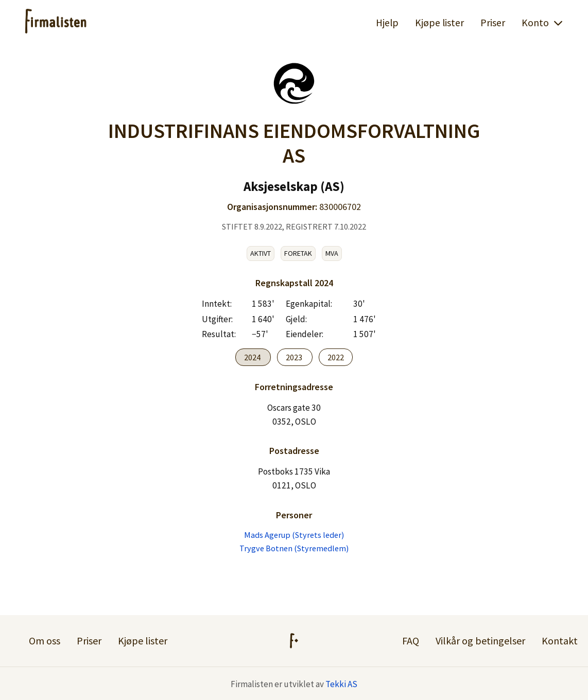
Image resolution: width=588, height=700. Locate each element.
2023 (295, 357)
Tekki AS (341, 684)
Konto (542, 23)
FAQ (411, 641)
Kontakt (560, 641)
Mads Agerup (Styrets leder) (294, 535)
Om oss (45, 641)
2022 (336, 357)
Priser (493, 23)
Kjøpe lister (439, 23)
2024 (253, 357)
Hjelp (387, 23)
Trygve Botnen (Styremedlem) (294, 548)
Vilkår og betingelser (480, 641)
